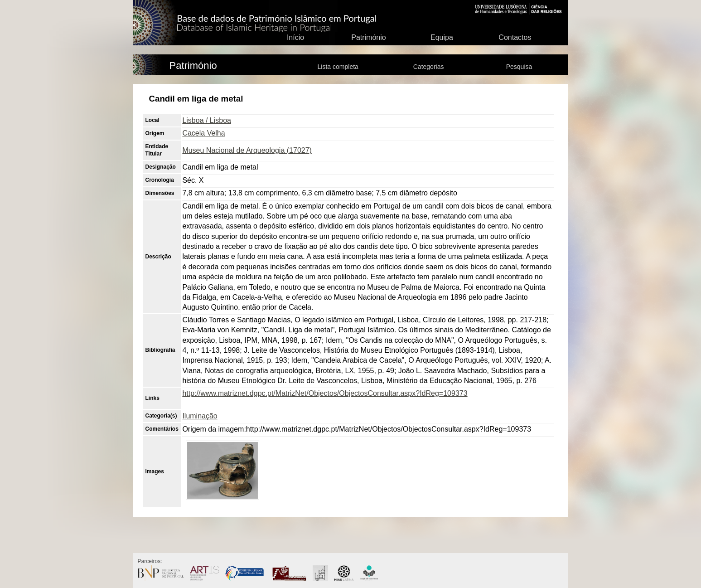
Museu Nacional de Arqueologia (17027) (247, 150)
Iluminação (200, 416)
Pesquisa (519, 67)
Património (368, 37)
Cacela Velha (203, 133)
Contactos (515, 37)
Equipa (442, 37)
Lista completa (338, 67)
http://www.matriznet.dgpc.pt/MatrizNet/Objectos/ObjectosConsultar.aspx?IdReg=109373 (325, 393)
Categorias (429, 67)
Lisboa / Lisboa (207, 120)
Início (295, 37)
